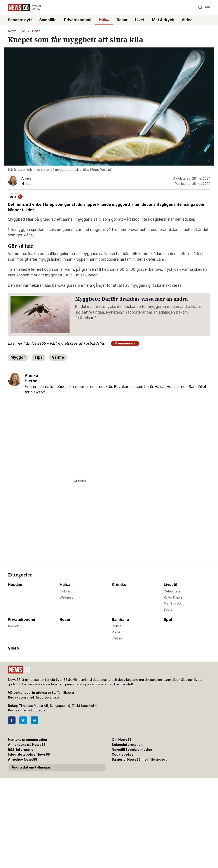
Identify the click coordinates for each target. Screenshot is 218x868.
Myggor (18, 357)
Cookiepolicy (123, 754)
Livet (140, 20)
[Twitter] (23, 720)
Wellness (66, 597)
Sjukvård (66, 591)
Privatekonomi (78, 20)
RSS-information (22, 750)
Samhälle (48, 20)
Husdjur (15, 585)
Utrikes (117, 638)
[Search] (200, 8)
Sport (168, 610)
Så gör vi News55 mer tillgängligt (140, 760)
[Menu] (208, 8)
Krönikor (120, 585)
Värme (58, 357)
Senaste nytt (20, 20)
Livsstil (171, 585)
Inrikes (117, 626)
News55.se (17, 31)
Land (161, 259)
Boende (14, 626)
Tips (38, 357)
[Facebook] (12, 720)
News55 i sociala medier (132, 750)
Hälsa (104, 20)
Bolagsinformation (127, 745)
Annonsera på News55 (27, 745)
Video (187, 20)
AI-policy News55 (23, 760)
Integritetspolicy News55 (29, 754)
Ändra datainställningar (31, 767)
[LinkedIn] (34, 720)
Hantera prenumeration (27, 740)
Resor (122, 20)
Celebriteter (173, 591)
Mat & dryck (163, 20)
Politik (116, 632)
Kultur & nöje (173, 597)
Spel (168, 620)
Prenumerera (125, 343)
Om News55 (122, 740)
